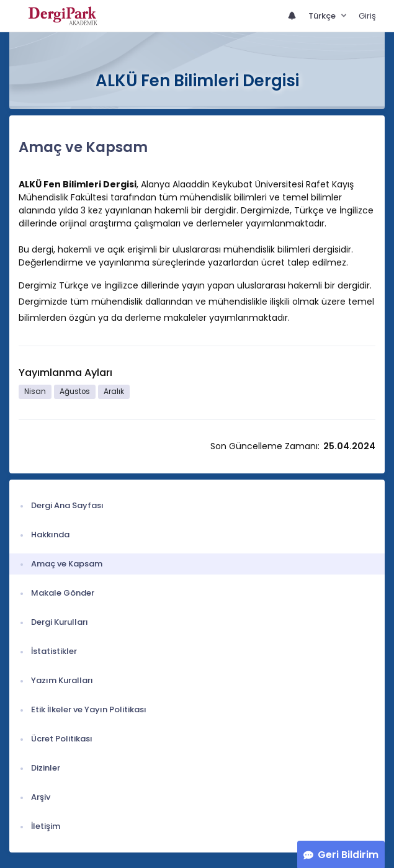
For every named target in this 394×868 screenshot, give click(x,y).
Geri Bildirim (348, 855)
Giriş (367, 16)
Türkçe (323, 16)
